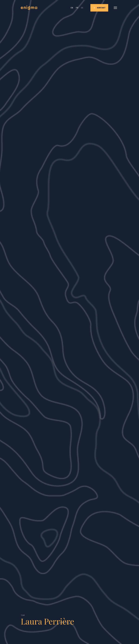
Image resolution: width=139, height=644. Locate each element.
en (72, 8)
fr (77, 8)
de (82, 8)
